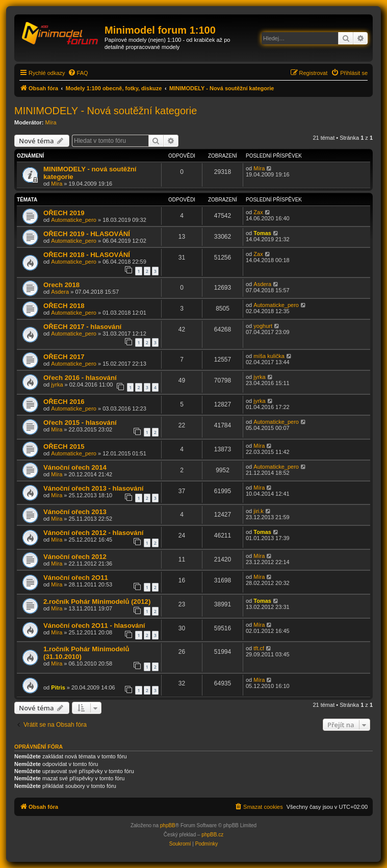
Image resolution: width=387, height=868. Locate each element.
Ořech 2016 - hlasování (80, 378)
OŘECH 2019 (64, 213)
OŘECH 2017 (64, 357)
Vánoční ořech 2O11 (76, 578)
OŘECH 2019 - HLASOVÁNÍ (87, 234)
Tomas (262, 233)
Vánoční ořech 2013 (75, 512)
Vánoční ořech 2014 (75, 467)
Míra (51, 122)
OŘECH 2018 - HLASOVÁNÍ (87, 255)
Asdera (60, 292)
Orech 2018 (61, 285)
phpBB (168, 825)
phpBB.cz (212, 835)
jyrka (57, 385)
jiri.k (259, 511)
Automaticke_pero (74, 220)
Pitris (58, 687)
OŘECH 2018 (64, 306)
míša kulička (269, 356)
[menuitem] (78, 73)
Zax (258, 212)
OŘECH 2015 (64, 446)
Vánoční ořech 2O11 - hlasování (94, 626)
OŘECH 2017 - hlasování (82, 327)
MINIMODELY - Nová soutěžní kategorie (106, 111)
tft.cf (259, 648)
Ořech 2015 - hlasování (80, 423)
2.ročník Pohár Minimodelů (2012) (97, 602)
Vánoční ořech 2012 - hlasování (93, 533)
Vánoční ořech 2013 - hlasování (93, 488)
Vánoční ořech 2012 (75, 557)
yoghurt (263, 326)
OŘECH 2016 (64, 402)
